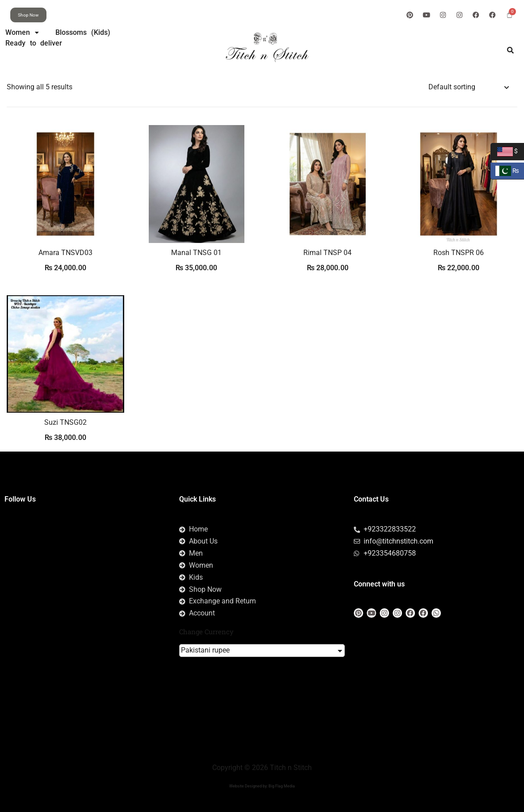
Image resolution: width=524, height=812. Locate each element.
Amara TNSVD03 (65, 253)
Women (22, 32)
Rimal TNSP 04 (327, 253)
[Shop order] (468, 87)
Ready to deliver (34, 43)
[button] (22, 33)
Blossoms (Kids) (83, 32)
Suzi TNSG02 (65, 422)
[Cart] (509, 15)
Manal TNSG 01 (196, 253)
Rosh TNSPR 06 (459, 253)
